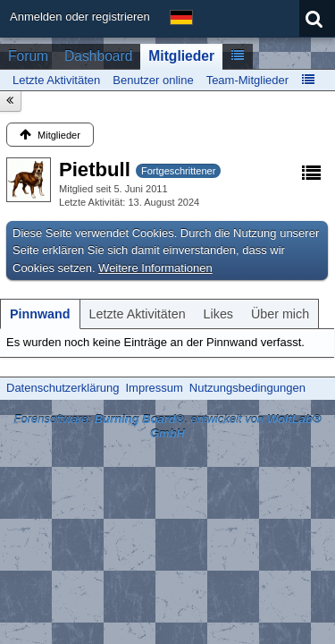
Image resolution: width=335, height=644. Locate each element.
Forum (28, 56)
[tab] (40, 314)
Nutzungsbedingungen (247, 388)
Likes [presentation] (218, 314)
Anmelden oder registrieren (80, 17)
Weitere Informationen (155, 268)
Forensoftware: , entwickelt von (167, 427)
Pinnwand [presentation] (40, 314)
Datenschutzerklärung (63, 388)
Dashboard (98, 56)
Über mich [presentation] (280, 314)
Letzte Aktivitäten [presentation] (138, 314)
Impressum (154, 388)
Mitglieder (181, 56)
